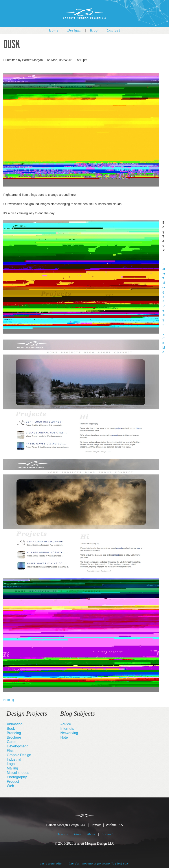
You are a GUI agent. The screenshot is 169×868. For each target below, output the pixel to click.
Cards (12, 742)
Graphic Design (19, 755)
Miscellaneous (18, 773)
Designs (74, 30)
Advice (66, 724)
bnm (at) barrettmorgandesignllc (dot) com (99, 864)
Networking (69, 733)
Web (10, 786)
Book (11, 729)
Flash (11, 751)
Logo (11, 764)
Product (13, 781)
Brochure (14, 737)
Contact (113, 30)
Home (54, 30)
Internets (67, 729)
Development (17, 746)
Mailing (12, 768)
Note (7, 700)
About (91, 834)
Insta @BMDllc (51, 864)
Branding (14, 733)
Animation (15, 724)
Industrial (14, 759)
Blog (94, 30)
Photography (17, 777)
